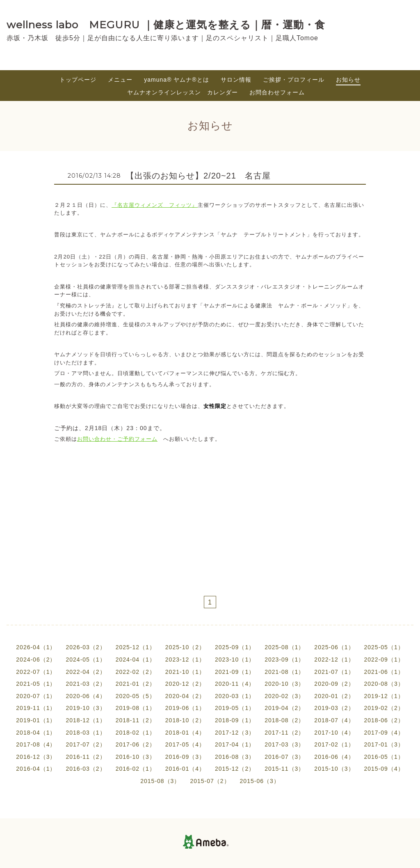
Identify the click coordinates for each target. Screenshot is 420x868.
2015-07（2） (210, 781)
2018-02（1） (136, 733)
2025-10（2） (185, 647)
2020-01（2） (334, 696)
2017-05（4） (185, 744)
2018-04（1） (36, 733)
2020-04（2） (185, 696)
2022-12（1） (334, 660)
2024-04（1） (136, 660)
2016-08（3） (235, 757)
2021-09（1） (235, 672)
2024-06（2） (36, 660)
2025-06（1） (334, 647)
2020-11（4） (235, 684)
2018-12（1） (86, 720)
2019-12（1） (384, 696)
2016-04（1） (36, 769)
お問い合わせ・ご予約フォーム (117, 439)
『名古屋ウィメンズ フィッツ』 (155, 205)
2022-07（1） (36, 672)
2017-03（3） (284, 744)
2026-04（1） (36, 647)
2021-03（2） (86, 684)
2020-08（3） (384, 684)
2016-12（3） (36, 757)
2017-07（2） (86, 744)
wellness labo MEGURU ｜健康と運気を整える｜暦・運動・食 (166, 25)
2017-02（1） (334, 744)
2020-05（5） (136, 696)
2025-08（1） (284, 647)
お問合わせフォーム (277, 92)
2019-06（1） (185, 708)
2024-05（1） (86, 660)
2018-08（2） (284, 720)
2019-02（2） (384, 708)
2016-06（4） (334, 757)
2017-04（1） (235, 744)
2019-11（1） (36, 708)
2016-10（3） (136, 757)
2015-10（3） (334, 769)
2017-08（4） (36, 744)
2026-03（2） (86, 647)
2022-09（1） (384, 660)
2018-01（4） (185, 733)
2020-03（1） (235, 696)
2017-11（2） (284, 733)
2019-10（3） (86, 708)
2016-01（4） (185, 769)
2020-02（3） (284, 696)
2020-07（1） (36, 696)
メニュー (120, 80)
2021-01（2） (136, 684)
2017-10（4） (334, 733)
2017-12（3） (235, 733)
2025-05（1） (384, 647)
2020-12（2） (185, 684)
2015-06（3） (260, 781)
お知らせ (348, 80)
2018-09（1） (235, 720)
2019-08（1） (136, 708)
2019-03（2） (334, 708)
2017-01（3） (384, 744)
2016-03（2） (86, 769)
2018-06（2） (384, 720)
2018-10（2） (185, 720)
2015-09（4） (384, 769)
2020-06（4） (86, 696)
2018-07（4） (334, 720)
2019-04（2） (284, 708)
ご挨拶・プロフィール (294, 80)
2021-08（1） (284, 672)
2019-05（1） (235, 708)
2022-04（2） (86, 672)
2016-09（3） (185, 757)
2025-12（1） (136, 647)
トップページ (78, 80)
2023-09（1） (284, 660)
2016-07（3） (284, 757)
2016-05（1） (384, 757)
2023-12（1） (185, 660)
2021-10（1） (185, 672)
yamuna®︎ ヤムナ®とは (176, 80)
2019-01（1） (36, 720)
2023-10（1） (235, 660)
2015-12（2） (235, 769)
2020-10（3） (284, 684)
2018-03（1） (86, 733)
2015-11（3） (284, 769)
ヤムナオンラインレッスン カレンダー (183, 92)
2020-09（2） (334, 684)
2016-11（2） (86, 757)
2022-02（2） (136, 672)
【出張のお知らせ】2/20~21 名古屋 (203, 176)
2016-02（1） (136, 769)
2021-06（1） (384, 672)
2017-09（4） (384, 733)
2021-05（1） (36, 684)
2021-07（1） (334, 672)
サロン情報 (236, 80)
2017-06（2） (136, 744)
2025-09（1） (235, 647)
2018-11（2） (136, 720)
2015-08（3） (160, 781)
